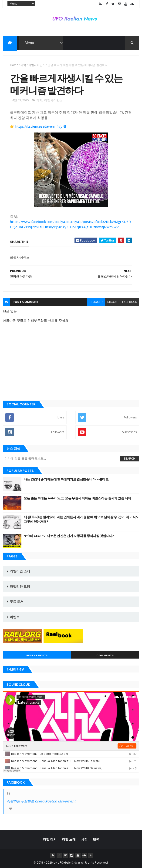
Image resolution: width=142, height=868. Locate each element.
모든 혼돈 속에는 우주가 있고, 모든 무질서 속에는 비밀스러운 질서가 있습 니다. (78, 498)
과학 (23, 65)
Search (129, 459)
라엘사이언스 (37, 65)
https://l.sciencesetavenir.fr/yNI (41, 126)
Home (14, 65)
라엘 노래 (69, 839)
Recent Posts (37, 655)
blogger (96, 302)
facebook (130, 302)
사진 (84, 839)
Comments (105, 655)
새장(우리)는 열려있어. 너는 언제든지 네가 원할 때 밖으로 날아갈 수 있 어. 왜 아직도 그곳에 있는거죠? (81, 519)
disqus (112, 302)
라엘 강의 (50, 839)
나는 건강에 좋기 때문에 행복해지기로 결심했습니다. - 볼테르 (66, 479)
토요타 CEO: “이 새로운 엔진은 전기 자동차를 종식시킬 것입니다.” (69, 536)
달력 (96, 839)
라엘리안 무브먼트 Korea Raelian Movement (41, 801)
